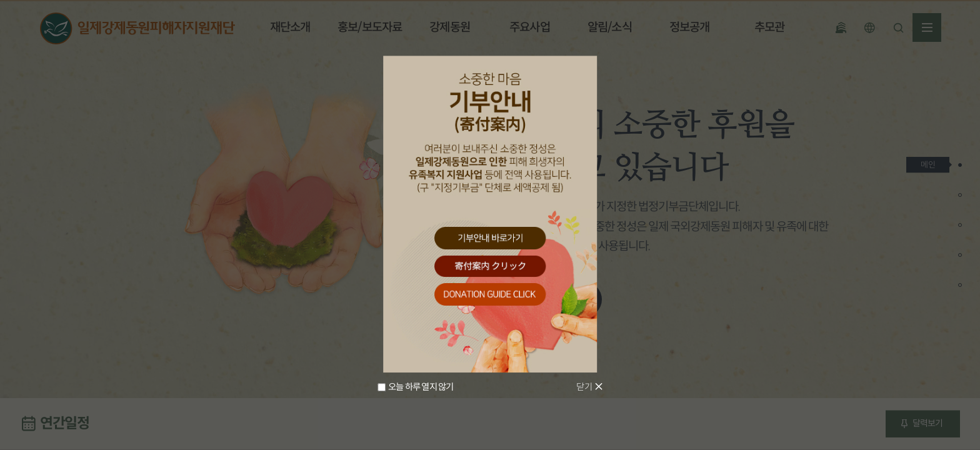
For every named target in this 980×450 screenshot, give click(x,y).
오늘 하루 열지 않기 (421, 387)
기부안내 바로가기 (490, 238)
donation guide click (490, 295)
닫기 (584, 387)
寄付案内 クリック (490, 267)
